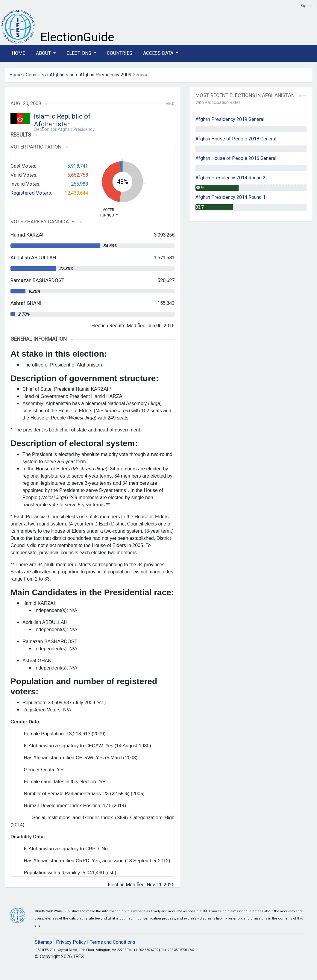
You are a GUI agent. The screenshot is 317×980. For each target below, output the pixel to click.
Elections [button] (79, 53)
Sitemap (43, 942)
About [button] (44, 53)
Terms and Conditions (113, 942)
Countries (120, 53)
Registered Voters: (31, 193)
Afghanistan (62, 75)
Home (18, 53)
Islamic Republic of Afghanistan (62, 120)
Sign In (307, 6)
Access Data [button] (159, 53)
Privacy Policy (71, 942)
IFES (38, 950)
